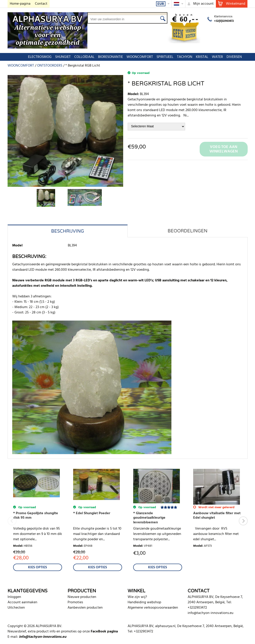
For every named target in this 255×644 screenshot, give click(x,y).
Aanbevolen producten (85, 608)
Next (243, 521)
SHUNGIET (56, 57)
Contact (41, 4)
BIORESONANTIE (103, 57)
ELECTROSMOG (32, 57)
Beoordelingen (188, 231)
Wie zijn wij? (137, 597)
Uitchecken (16, 608)
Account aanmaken (22, 602)
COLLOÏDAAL (77, 57)
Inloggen (14, 597)
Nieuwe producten (82, 597)
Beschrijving (68, 231)
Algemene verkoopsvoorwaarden (153, 608)
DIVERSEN (227, 57)
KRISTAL (195, 57)
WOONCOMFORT (132, 57)
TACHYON (177, 57)
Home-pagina (20, 4)
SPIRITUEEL (158, 57)
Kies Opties (37, 567)
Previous (12, 521)
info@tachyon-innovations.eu (211, 613)
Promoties (75, 602)
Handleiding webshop (144, 602)
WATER (210, 57)
